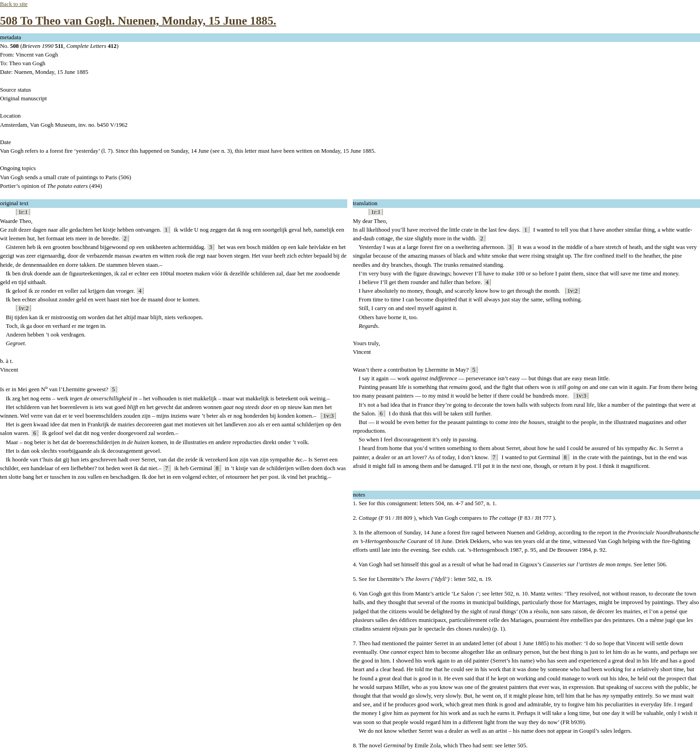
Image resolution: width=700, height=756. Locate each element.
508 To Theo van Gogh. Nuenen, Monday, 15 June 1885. (138, 21)
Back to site (14, 4)
